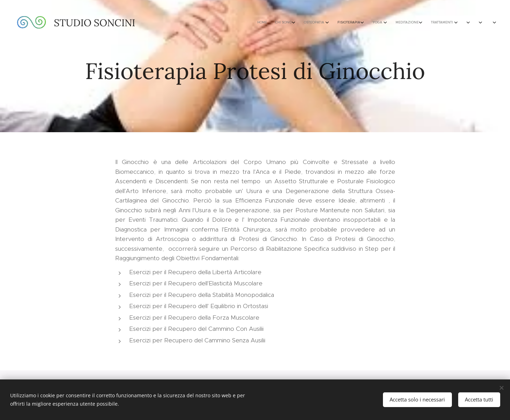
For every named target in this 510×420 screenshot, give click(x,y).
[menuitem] (353, 23)
